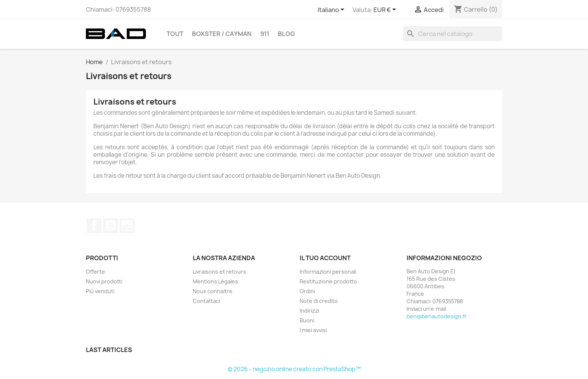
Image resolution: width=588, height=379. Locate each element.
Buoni (307, 320)
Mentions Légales (215, 281)
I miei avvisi (313, 330)
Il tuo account (325, 258)
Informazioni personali (328, 272)
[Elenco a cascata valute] (386, 10)
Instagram (127, 226)
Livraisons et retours (219, 272)
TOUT (175, 34)
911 (265, 34)
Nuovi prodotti (104, 281)
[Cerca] (453, 34)
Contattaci (206, 301)
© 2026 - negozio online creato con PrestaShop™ (294, 369)
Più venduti (100, 291)
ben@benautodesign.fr (437, 316)
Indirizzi (309, 311)
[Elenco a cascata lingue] (332, 10)
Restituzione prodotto (328, 281)
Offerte (95, 272)
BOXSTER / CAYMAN (222, 34)
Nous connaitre (213, 291)
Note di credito (319, 301)
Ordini (307, 291)
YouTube (111, 226)
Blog (286, 34)
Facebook (94, 226)
